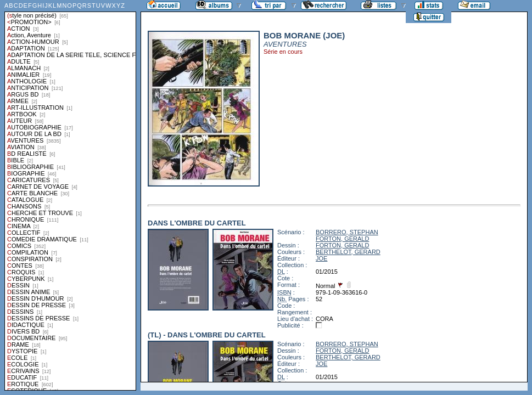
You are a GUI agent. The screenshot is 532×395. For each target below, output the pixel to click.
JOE (321, 258)
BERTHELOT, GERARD (348, 252)
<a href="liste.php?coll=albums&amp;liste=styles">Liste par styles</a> (70, 195)
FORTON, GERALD (342, 239)
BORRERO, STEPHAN (347, 232)
